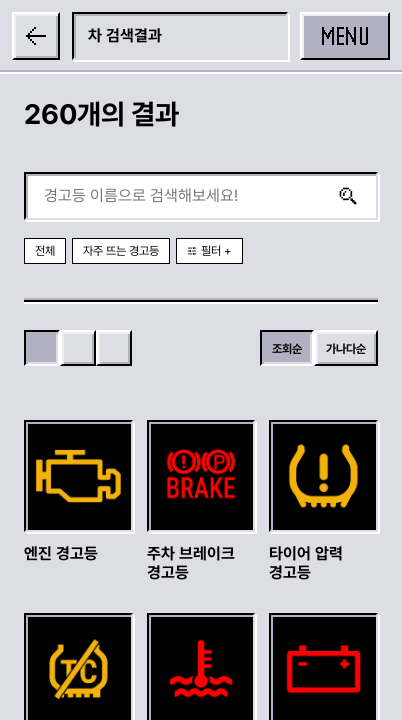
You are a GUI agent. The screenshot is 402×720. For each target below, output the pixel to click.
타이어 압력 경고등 (306, 563)
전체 (45, 251)
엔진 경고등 (61, 553)
